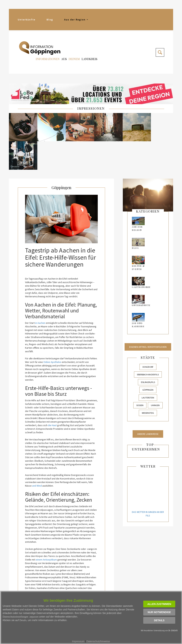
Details (159, 620)
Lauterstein (148, 368)
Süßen (140, 376)
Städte (148, 328)
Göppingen (61, 158)
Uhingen (155, 376)
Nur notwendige (159, 612)
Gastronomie (141, 258)
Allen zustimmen (159, 604)
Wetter (148, 437)
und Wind (37, 456)
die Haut (52, 396)
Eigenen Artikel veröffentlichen (148, 317)
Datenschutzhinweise (98, 641)
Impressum (78, 641)
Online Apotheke (52, 332)
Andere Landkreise (148, 404)
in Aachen (40, 293)
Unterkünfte (27, 20)
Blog (50, 20)
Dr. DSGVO (173, 631)
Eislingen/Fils (148, 353)
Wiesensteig (148, 383)
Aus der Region (76, 20)
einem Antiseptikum (46, 530)
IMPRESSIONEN (91, 108)
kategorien (148, 182)
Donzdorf (148, 337)
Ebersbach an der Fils (148, 345)
